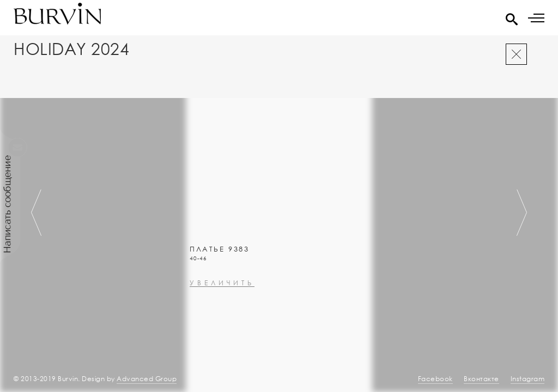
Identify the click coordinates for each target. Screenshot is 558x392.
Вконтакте (481, 379)
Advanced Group (147, 379)
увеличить (222, 312)
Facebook (435, 379)
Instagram (528, 379)
